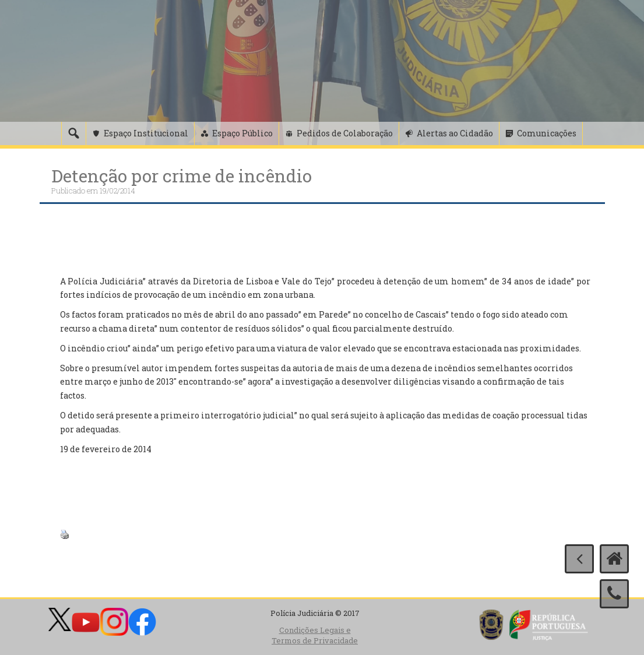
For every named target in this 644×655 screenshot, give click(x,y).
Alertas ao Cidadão (455, 133)
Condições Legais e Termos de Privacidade (315, 635)
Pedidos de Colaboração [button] (345, 133)
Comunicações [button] (547, 133)
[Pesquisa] (73, 133)
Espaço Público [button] (242, 133)
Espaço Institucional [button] (146, 133)
